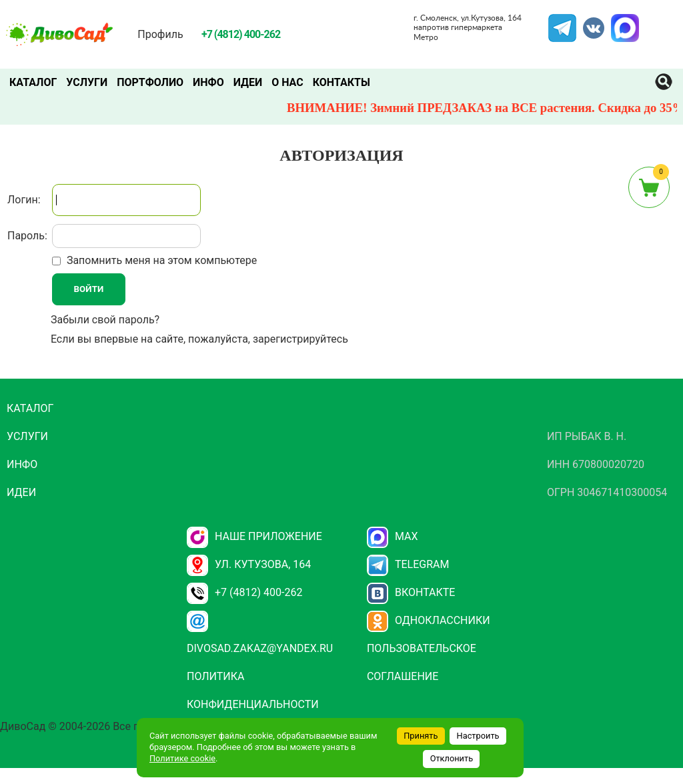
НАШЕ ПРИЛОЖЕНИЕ (254, 536)
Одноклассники (429, 620)
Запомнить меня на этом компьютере (160, 260)
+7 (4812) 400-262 (244, 592)
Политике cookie (182, 758)
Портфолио (150, 82)
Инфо (208, 82)
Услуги (87, 82)
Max (393, 536)
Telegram (562, 22)
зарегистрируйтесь (300, 339)
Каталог (33, 82)
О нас (287, 82)
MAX (623, 22)
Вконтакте (411, 592)
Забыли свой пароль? (105, 320)
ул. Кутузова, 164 (249, 564)
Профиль (160, 34)
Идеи (248, 82)
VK (587, 22)
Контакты (341, 82)
